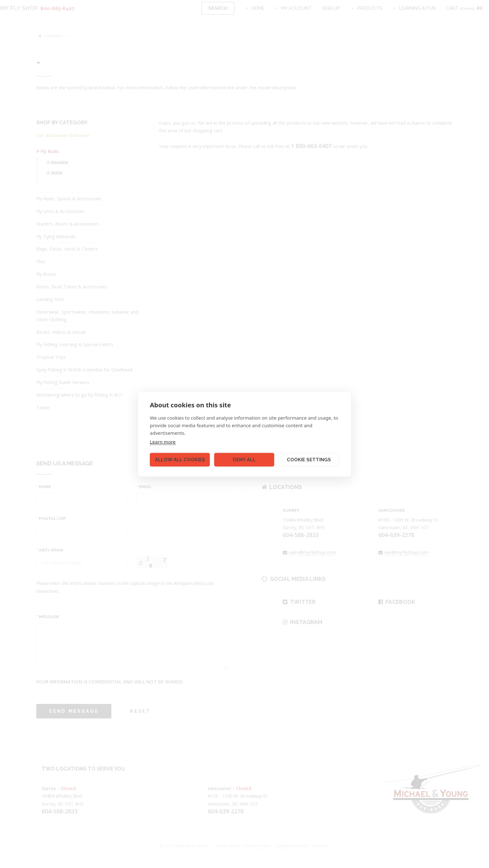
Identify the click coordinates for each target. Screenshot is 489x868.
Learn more (163, 441)
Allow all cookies (180, 460)
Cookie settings (309, 460)
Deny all (244, 460)
